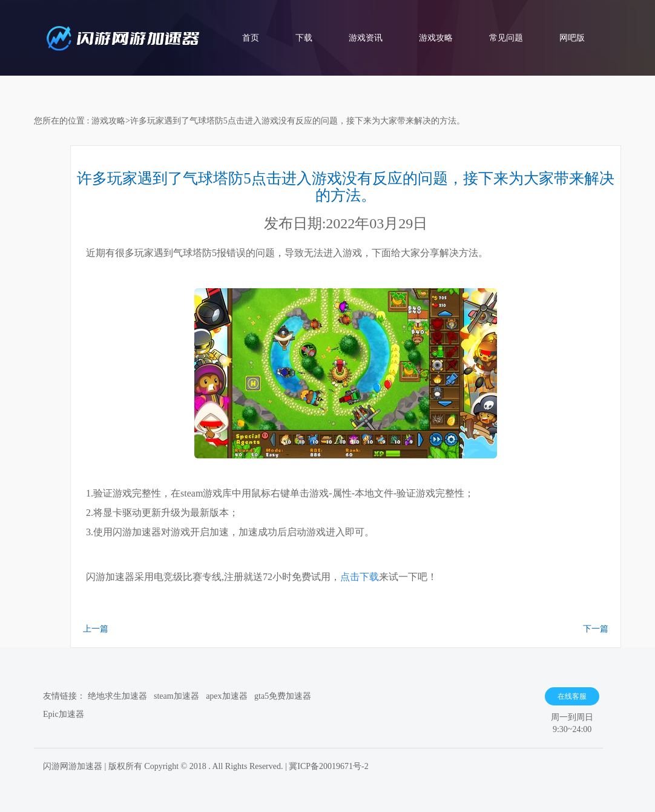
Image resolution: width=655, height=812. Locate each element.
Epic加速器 (64, 714)
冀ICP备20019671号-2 (328, 766)
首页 (251, 38)
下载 (304, 38)
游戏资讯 (366, 38)
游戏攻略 (436, 38)
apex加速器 (226, 696)
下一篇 (596, 629)
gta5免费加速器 (283, 696)
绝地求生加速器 (117, 696)
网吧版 (572, 38)
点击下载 (360, 577)
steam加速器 (176, 696)
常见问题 (506, 38)
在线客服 (572, 696)
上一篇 (96, 629)
